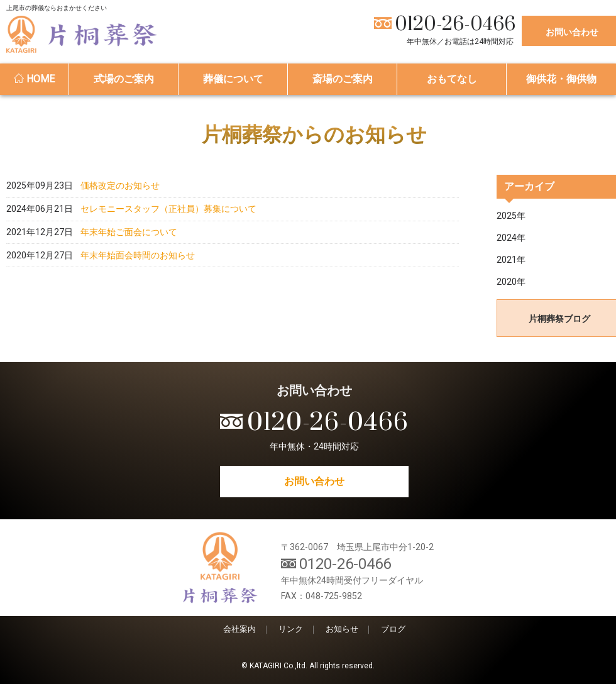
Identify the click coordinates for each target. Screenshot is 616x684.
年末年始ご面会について (129, 272)
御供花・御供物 (561, 79)
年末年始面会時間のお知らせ (138, 311)
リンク (291, 629)
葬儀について (233, 79)
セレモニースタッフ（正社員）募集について (168, 233)
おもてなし (452, 79)
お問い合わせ (314, 481)
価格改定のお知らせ (120, 194)
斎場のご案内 (343, 79)
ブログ (393, 629)
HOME (34, 79)
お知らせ (342, 629)
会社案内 (239, 629)
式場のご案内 (124, 79)
